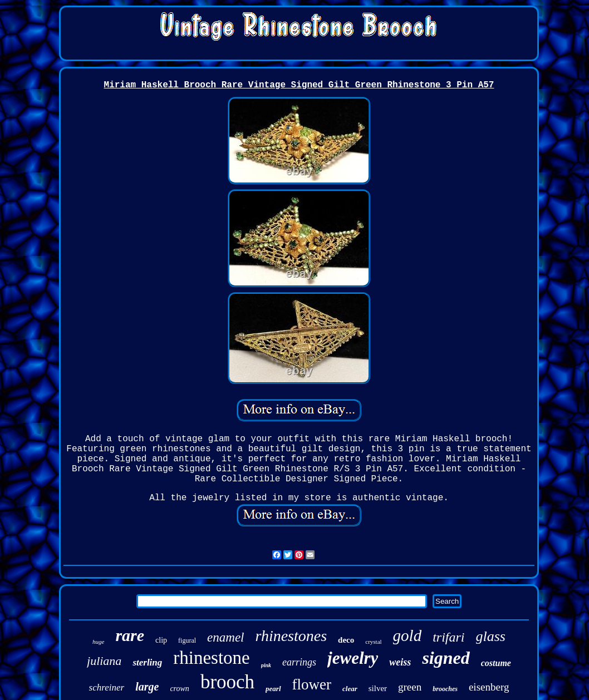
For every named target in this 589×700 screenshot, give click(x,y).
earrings (299, 662)
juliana (104, 661)
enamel (225, 637)
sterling (147, 662)
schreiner (107, 687)
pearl (273, 689)
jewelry (353, 658)
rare (130, 635)
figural (187, 640)
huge (98, 642)
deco (346, 640)
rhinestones (291, 636)
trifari (448, 637)
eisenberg (489, 687)
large (147, 687)
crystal (373, 642)
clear (350, 689)
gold (408, 635)
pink (266, 665)
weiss (400, 662)
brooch (227, 682)
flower (312, 684)
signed (446, 658)
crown (179, 689)
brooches (445, 689)
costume (496, 663)
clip (161, 640)
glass (491, 636)
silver (378, 688)
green (410, 687)
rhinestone (211, 658)
